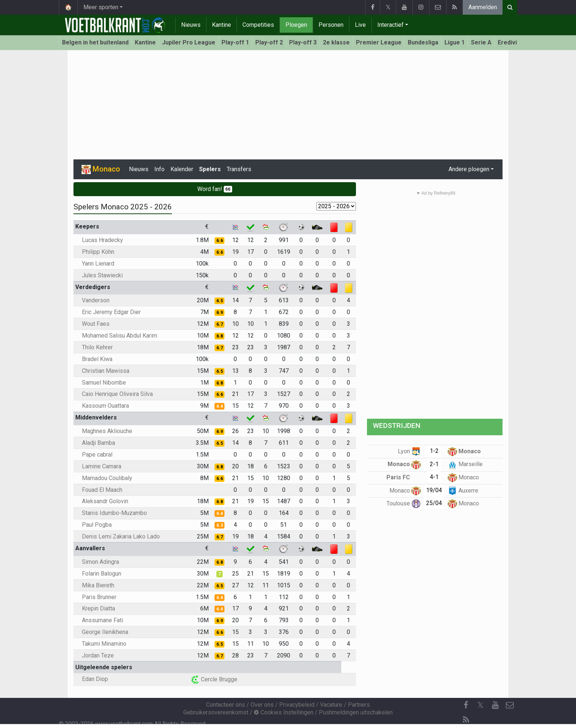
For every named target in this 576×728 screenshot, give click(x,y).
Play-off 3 (303, 42)
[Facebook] (466, 705)
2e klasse (336, 42)
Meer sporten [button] (101, 7)
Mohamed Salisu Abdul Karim (120, 336)
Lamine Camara (102, 466)
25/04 (434, 503)
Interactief (390, 25)
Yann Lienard (98, 264)
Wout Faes (96, 324)
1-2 (434, 451)
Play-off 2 (269, 42)
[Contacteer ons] (510, 705)
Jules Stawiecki (102, 275)
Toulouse (404, 503)
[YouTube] (495, 705)
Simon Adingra (100, 562)
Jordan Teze (98, 655)
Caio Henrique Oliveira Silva (117, 394)
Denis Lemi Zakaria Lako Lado (121, 536)
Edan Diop (95, 679)
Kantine (222, 25)
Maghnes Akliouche (107, 431)
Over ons (262, 705)
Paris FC (404, 477)
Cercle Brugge (214, 679)
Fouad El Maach (102, 490)
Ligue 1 (455, 42)
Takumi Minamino (104, 644)
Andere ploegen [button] (469, 169)
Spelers (210, 169)
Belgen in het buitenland (95, 42)
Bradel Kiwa (97, 359)
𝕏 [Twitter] (480, 705)
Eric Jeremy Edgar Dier (111, 312)
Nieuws (191, 25)
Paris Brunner (99, 597)
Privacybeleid (297, 705)
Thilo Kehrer (97, 347)
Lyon (409, 451)
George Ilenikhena (105, 632)
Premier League (379, 42)
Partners (359, 705)
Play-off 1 (235, 42)
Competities (258, 25)
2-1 (434, 464)
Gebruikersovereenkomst (216, 712)
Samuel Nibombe (104, 383)
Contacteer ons (226, 705)
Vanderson (96, 300)
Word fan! (215, 189)
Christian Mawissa (106, 371)
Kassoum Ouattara (105, 406)
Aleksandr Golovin (105, 501)
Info (159, 169)
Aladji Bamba (98, 443)
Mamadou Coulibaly (107, 478)
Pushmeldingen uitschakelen (356, 712)
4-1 (434, 477)
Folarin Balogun (102, 574)
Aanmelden (483, 7)
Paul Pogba (97, 525)
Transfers (239, 169)
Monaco (464, 451)
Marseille (465, 464)
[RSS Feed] (466, 720)
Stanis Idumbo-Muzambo (114, 513)
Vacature (331, 705)
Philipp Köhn (98, 252)
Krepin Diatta (98, 608)
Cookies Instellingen (284, 712)
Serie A (481, 42)
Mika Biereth (98, 585)
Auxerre (463, 491)
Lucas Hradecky (102, 240)
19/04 (434, 490)
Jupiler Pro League (189, 42)
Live (360, 25)
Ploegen (296, 25)
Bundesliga (423, 42)
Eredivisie (512, 42)
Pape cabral (97, 455)
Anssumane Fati (102, 620)
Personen (331, 25)
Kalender (182, 169)
